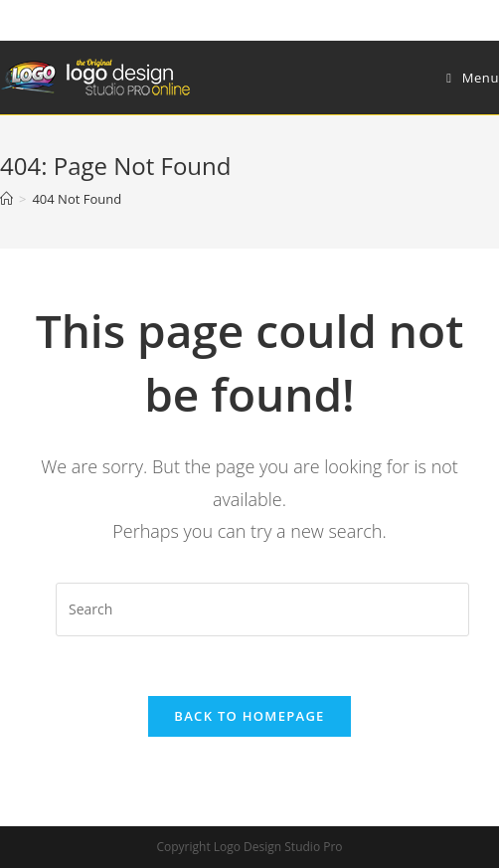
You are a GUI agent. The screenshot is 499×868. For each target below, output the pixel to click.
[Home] (6, 199)
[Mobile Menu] (473, 78)
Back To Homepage (249, 716)
